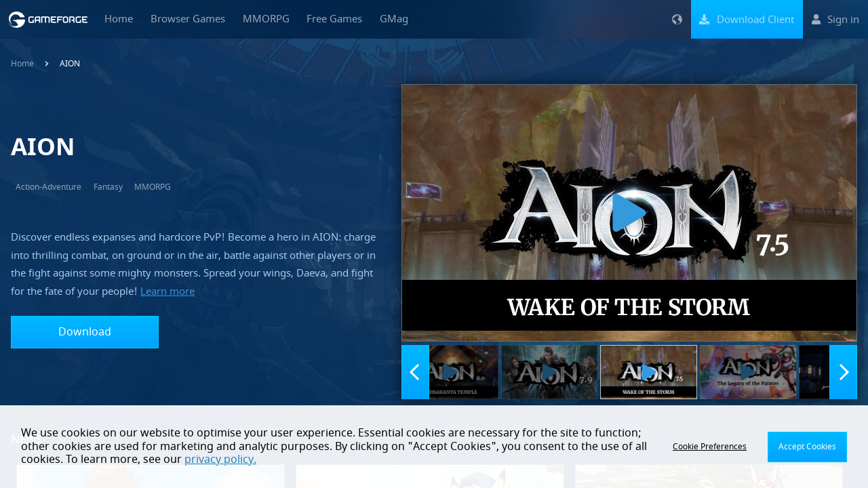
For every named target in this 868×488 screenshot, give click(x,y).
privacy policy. (220, 460)
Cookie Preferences (710, 447)
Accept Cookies (807, 447)
